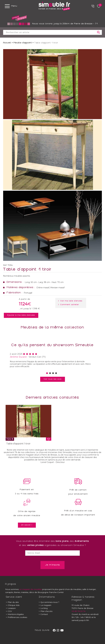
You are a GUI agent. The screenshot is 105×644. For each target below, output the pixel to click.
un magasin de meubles (30, 589)
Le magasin (45, 605)
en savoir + (27, 525)
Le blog (43, 608)
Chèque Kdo (13, 605)
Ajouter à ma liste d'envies (21, 315)
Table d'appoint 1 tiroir (18, 444)
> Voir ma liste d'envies (71, 301)
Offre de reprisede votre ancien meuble (27, 514)
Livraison (11, 608)
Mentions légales (15, 614)
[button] (47, 373)
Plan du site (12, 602)
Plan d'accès (46, 611)
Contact (43, 614)
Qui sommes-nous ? (49, 602)
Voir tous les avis (53, 379)
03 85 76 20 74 (79, 611)
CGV (9, 611)
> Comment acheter (69, 305)
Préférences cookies (16, 617)
